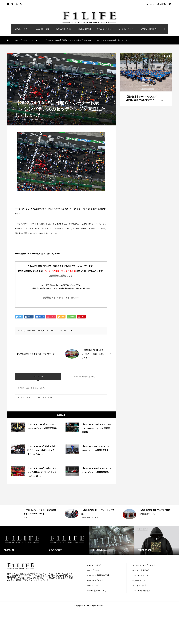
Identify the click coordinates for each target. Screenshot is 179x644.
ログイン (39, 397)
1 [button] (162, 56)
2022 (16, 56)
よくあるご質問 (139, 585)
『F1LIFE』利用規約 (141, 591)
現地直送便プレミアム (90, 517)
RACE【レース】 (42, 29)
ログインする (68, 298)
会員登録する (49, 298)
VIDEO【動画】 (85, 29)
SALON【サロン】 (105, 29)
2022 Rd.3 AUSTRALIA (37, 120)
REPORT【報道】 (22, 29)
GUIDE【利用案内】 (150, 29)
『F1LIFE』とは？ (141, 575)
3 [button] (167, 56)
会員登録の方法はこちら (61, 276)
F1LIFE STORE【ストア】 (144, 565)
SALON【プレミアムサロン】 (99, 591)
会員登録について (140, 580)
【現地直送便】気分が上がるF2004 (155, 510)
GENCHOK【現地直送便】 (98, 575)
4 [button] (170, 56)
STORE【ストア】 (127, 29)
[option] (146, 80)
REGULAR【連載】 (64, 29)
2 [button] (165, 56)
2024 (25, 517)
